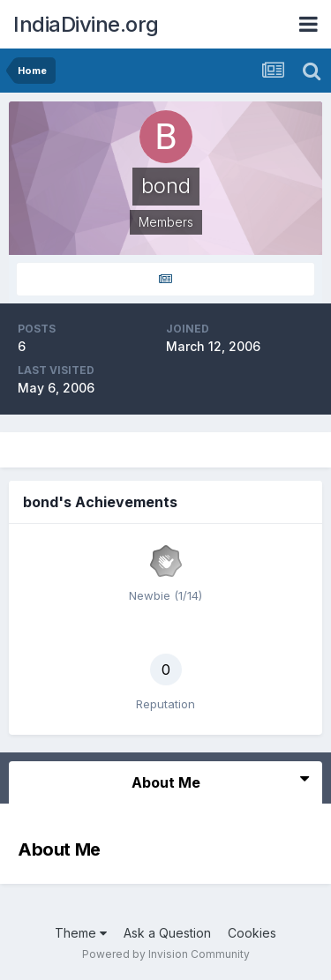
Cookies (252, 933)
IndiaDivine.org (86, 24)
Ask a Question (167, 933)
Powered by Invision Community (166, 954)
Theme (81, 933)
